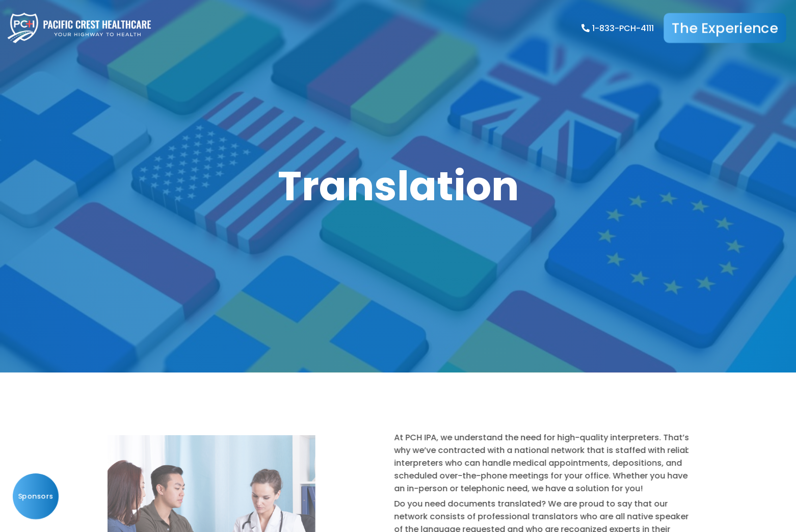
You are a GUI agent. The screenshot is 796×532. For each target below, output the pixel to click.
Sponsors (36, 496)
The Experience (725, 28)
